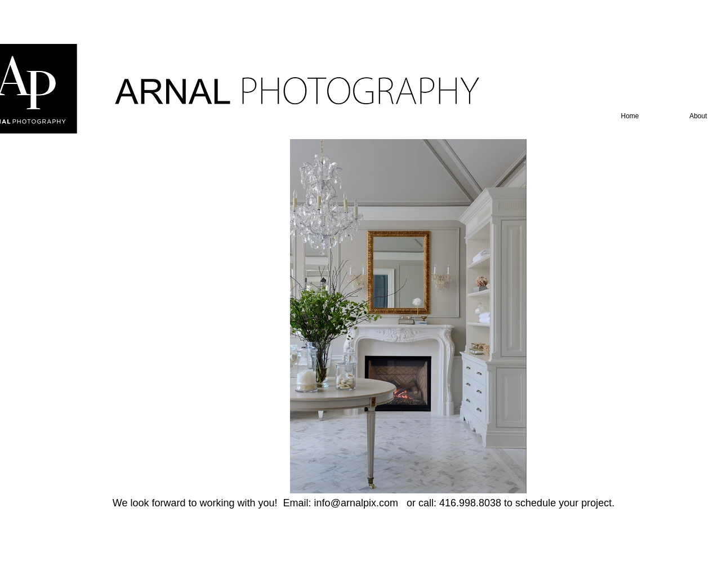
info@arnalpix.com (356, 503)
